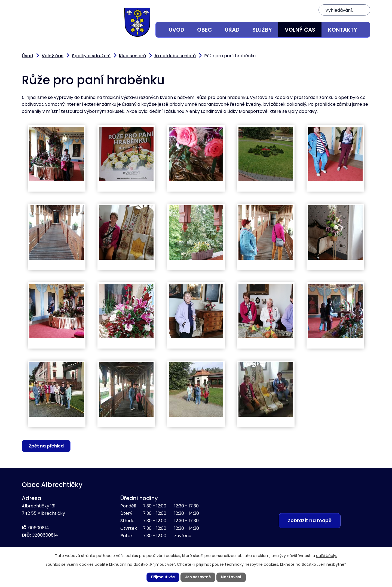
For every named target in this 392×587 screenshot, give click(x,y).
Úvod (177, 30)
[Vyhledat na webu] (344, 10)
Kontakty (343, 30)
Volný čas (300, 30)
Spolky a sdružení (91, 56)
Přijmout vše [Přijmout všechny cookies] (162, 577)
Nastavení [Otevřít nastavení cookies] (232, 577)
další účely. (327, 555)
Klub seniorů (132, 56)
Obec (205, 30)
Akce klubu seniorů (175, 56)
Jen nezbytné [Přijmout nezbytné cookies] (198, 577)
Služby (262, 30)
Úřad (232, 30)
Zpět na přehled (47, 446)
